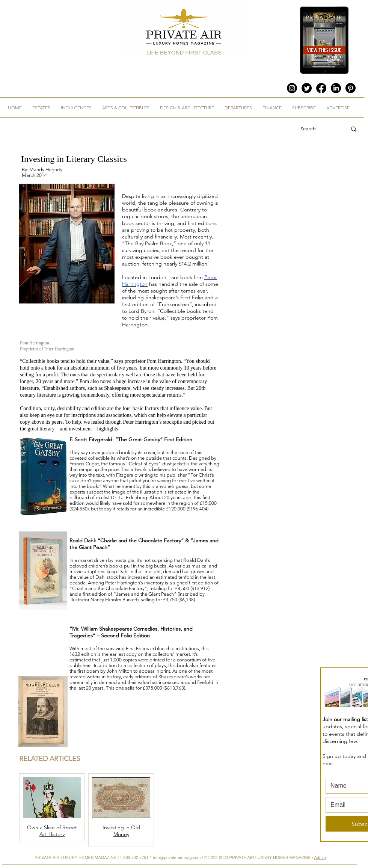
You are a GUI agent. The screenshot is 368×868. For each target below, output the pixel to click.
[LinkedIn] (336, 88)
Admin (320, 857)
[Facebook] (321, 88)
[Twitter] (307, 88)
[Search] (318, 129)
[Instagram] (292, 88)
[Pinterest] (351, 88)
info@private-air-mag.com (177, 857)
